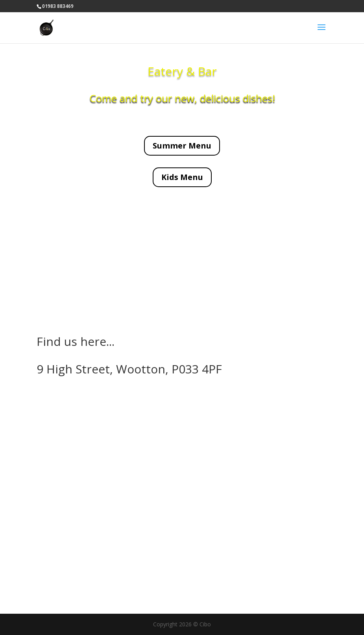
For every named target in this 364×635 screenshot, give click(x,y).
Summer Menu (182, 146)
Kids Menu (182, 177)
